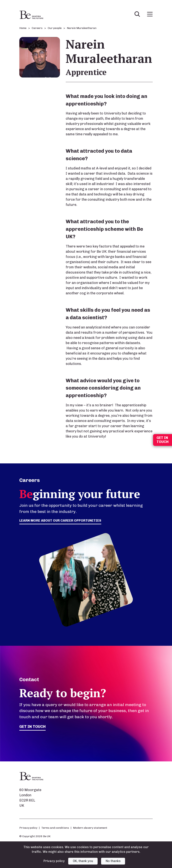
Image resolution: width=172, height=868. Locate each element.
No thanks (113, 861)
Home (23, 28)
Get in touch (33, 726)
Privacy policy (28, 828)
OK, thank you (83, 861)
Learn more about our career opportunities (62, 520)
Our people (55, 28)
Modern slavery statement (90, 828)
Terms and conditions (55, 828)
